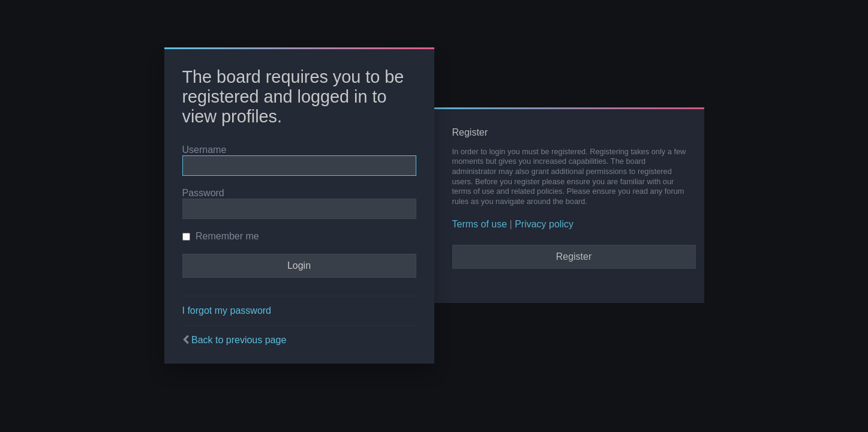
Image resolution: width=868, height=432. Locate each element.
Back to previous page (239, 340)
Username (205, 150)
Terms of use (480, 224)
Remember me (221, 236)
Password (203, 193)
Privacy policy (544, 224)
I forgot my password (227, 310)
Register (574, 256)
